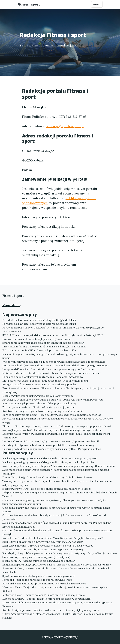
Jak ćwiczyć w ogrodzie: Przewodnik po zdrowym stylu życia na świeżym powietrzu (52, 400)
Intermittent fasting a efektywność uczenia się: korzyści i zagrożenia (44, 346)
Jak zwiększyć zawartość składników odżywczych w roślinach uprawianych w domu (52, 430)
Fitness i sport (29, 4)
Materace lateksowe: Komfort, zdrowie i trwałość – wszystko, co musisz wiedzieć (52, 373)
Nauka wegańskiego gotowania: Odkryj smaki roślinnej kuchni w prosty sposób (50, 458)
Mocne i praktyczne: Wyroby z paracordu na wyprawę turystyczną (43, 549)
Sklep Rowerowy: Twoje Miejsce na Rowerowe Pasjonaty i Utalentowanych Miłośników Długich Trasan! (60, 494)
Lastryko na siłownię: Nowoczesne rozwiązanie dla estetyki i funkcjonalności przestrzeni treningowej (56, 436)
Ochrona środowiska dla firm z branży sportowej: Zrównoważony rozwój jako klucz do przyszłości (55, 517)
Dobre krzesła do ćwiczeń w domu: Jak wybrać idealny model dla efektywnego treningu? (56, 365)
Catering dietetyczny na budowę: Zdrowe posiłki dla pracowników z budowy (48, 445)
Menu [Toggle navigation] (97, 4)
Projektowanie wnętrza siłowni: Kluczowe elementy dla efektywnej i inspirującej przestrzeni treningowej (58, 390)
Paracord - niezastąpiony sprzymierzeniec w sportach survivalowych (44, 583)
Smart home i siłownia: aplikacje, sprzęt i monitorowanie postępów (43, 343)
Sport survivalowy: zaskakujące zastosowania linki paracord (38, 576)
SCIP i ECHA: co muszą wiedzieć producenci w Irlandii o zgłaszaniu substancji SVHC (53, 335)
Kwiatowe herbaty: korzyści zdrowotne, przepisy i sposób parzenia (43, 411)
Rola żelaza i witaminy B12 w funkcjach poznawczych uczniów (39, 350)
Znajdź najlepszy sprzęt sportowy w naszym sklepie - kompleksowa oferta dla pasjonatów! (57, 565)
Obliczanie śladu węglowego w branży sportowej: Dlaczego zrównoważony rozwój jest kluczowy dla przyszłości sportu (55, 502)
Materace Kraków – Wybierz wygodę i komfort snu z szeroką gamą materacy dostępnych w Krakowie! (58, 604)
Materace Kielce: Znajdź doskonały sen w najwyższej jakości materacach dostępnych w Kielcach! (55, 589)
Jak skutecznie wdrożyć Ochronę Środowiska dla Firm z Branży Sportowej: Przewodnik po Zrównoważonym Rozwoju (57, 525)
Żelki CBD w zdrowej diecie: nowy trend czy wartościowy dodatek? (43, 542)
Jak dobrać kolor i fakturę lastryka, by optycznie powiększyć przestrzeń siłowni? (51, 441)
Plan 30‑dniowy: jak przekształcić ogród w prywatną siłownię (39, 403)
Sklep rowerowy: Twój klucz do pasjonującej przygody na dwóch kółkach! (46, 489)
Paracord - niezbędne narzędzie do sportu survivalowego (37, 580)
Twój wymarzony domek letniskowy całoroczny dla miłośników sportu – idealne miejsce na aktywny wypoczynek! (57, 483)
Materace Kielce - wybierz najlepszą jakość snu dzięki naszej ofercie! (44, 595)
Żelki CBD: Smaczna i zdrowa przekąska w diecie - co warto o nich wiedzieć (48, 546)
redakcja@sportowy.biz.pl (65, 126)
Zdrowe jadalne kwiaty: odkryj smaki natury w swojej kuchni (38, 407)
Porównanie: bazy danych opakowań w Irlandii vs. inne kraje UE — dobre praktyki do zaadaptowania (53, 329)
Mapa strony (12, 305)
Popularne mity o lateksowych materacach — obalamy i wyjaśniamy (43, 377)
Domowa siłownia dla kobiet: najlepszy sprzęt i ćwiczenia (37, 339)
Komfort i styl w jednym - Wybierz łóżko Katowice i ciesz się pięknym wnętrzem (51, 610)
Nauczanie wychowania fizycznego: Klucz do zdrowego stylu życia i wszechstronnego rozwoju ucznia (60, 356)
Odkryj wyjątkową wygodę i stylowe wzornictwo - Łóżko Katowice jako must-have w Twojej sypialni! (58, 616)
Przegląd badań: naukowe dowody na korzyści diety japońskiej (40, 384)
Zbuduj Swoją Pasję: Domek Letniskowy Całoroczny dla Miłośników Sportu (47, 477)
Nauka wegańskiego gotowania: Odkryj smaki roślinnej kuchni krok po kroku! (48, 462)
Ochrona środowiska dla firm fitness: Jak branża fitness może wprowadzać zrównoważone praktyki (57, 532)
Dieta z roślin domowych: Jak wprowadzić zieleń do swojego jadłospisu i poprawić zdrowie (57, 426)
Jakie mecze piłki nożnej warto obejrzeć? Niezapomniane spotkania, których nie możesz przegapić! (56, 472)
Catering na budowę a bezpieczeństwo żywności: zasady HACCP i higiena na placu (52, 449)
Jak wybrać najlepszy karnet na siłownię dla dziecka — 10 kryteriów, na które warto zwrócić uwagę (58, 420)
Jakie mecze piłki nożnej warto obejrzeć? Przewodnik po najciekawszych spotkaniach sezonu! (59, 466)
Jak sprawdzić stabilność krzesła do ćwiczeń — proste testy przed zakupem (48, 369)
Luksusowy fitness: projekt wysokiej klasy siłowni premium (38, 396)
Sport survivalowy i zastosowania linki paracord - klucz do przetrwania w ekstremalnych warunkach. (56, 570)
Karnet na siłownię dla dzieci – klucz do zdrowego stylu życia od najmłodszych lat (52, 415)
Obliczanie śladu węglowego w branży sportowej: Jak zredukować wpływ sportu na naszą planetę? (56, 510)
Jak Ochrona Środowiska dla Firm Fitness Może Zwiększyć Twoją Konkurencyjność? (53, 538)
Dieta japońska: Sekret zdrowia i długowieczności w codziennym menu (45, 381)
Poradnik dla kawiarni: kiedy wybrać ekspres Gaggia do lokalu (39, 320)
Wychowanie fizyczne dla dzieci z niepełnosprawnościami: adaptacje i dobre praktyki (54, 362)
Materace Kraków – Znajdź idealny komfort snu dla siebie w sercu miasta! (47, 599)
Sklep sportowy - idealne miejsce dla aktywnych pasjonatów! (39, 561)
